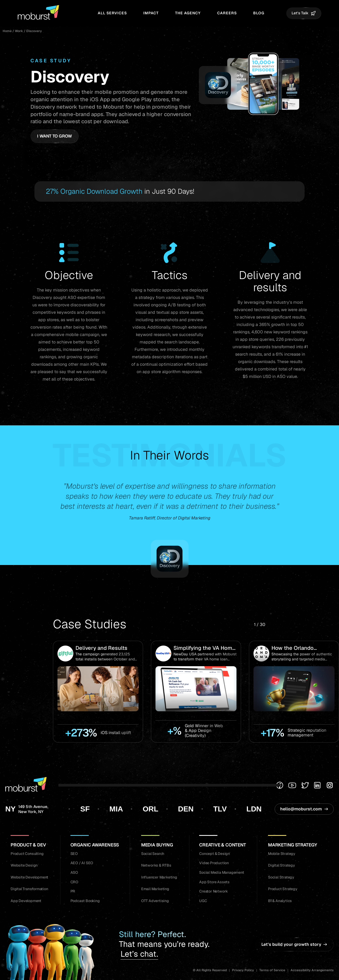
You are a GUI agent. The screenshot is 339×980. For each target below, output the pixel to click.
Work (19, 31)
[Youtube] (292, 785)
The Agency (188, 13)
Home (7, 31)
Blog (259, 13)
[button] (280, 625)
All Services (112, 13)
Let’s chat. (139, 954)
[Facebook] (280, 785)
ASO (72, 297)
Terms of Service (272, 970)
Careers (227, 13)
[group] (98, 692)
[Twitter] (305, 785)
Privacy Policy (243, 970)
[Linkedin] (317, 785)
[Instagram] (330, 785)
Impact (151, 13)
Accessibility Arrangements (312, 970)
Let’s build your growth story (294, 944)
